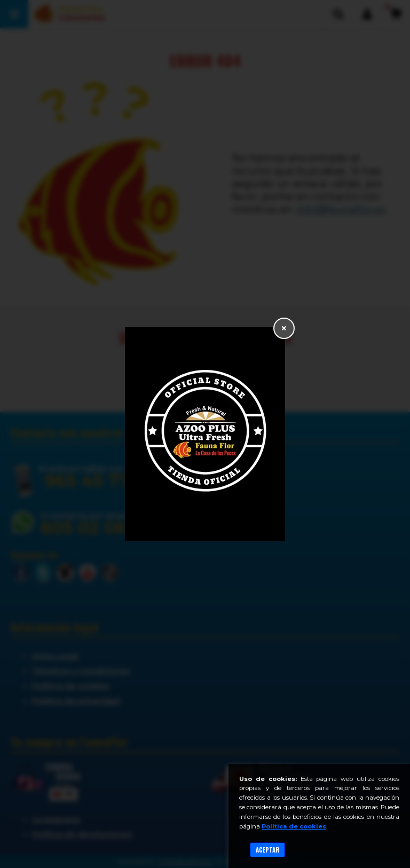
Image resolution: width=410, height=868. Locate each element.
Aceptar (267, 850)
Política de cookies (294, 826)
